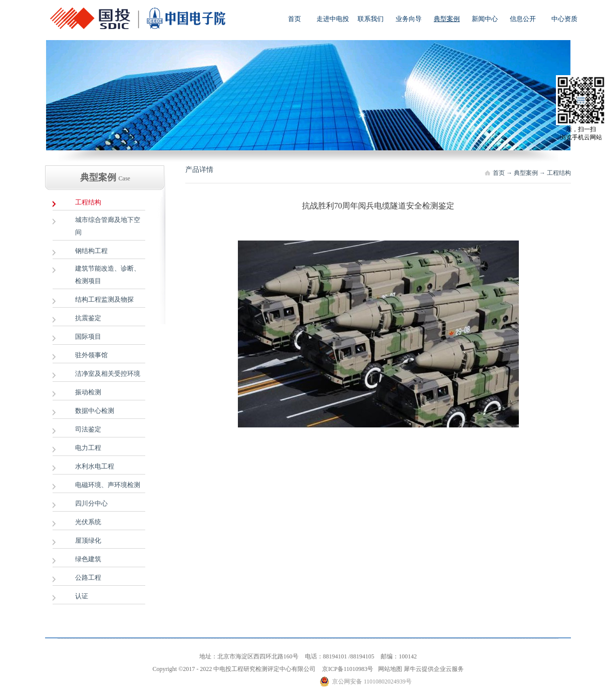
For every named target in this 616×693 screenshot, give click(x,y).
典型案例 (526, 173)
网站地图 (389, 669)
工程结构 (559, 173)
